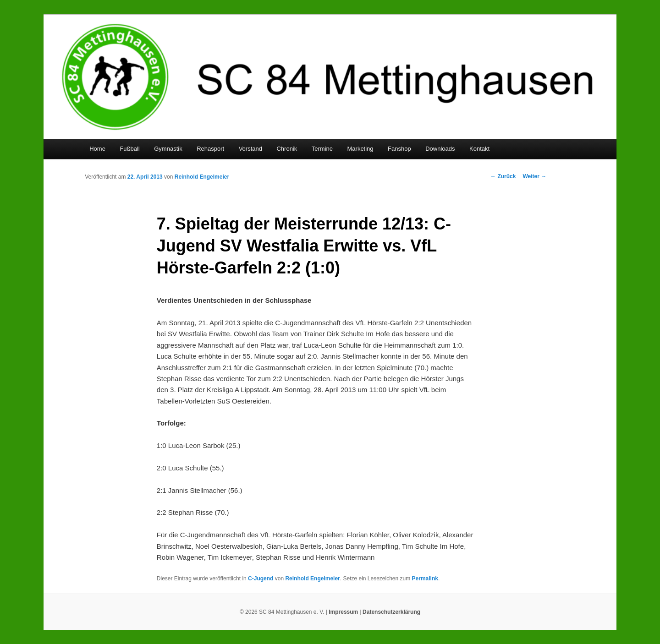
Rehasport (210, 149)
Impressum (343, 612)
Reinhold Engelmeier (202, 177)
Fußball (129, 149)
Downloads (440, 149)
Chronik (287, 149)
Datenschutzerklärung (391, 612)
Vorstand (250, 149)
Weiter (534, 176)
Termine (322, 149)
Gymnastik (168, 149)
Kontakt (479, 149)
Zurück (503, 176)
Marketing (360, 149)
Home (97, 149)
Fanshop (399, 149)
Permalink (425, 579)
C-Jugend (261, 579)
